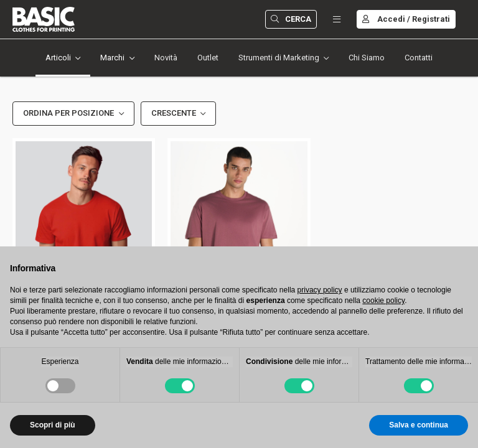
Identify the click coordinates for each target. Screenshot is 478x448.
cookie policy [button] (383, 301)
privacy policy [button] (320, 290)
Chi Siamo (367, 58)
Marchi (112, 58)
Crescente (174, 113)
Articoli (58, 58)
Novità (166, 58)
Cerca (291, 19)
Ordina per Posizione (68, 113)
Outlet (208, 58)
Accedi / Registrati (406, 19)
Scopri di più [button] (53, 425)
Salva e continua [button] (419, 425)
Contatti (419, 58)
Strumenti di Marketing (279, 58)
